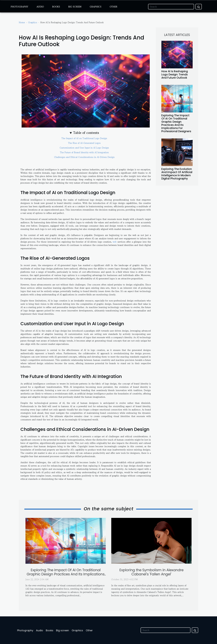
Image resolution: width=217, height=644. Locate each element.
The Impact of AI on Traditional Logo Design (84, 138)
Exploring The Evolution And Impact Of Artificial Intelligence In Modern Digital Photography (177, 174)
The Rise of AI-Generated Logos (84, 143)
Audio (40, 7)
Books (56, 7)
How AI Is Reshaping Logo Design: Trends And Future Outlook (175, 75)
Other (113, 7)
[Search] (171, 7)
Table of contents (86, 133)
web (115, 242)
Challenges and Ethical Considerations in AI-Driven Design (84, 157)
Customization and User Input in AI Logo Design (84, 148)
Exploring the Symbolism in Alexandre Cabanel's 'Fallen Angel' (151, 572)
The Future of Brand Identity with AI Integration (84, 152)
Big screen (75, 7)
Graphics (95, 7)
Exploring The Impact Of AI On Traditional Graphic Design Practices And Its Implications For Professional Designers (176, 123)
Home (22, 22)
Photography (19, 7)
